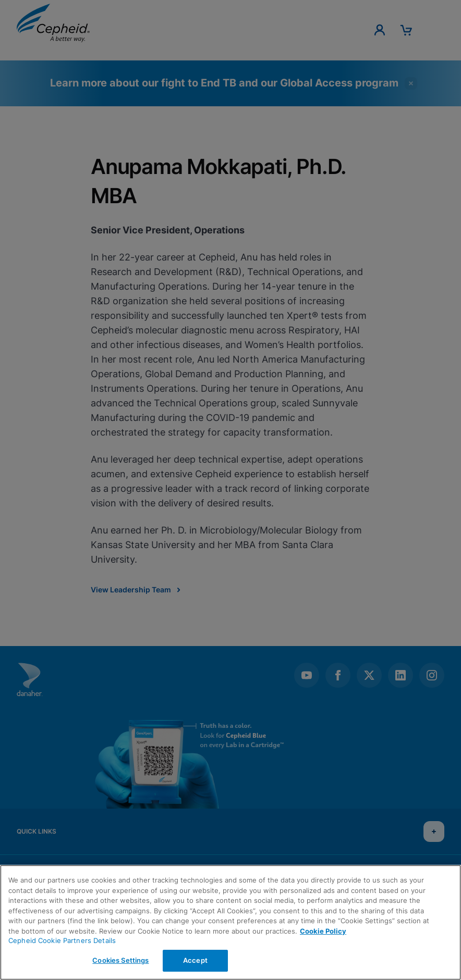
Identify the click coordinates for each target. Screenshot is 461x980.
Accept (195, 960)
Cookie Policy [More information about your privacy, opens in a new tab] (323, 931)
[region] (231, 922)
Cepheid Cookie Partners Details (62, 940)
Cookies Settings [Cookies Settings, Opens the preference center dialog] (120, 960)
